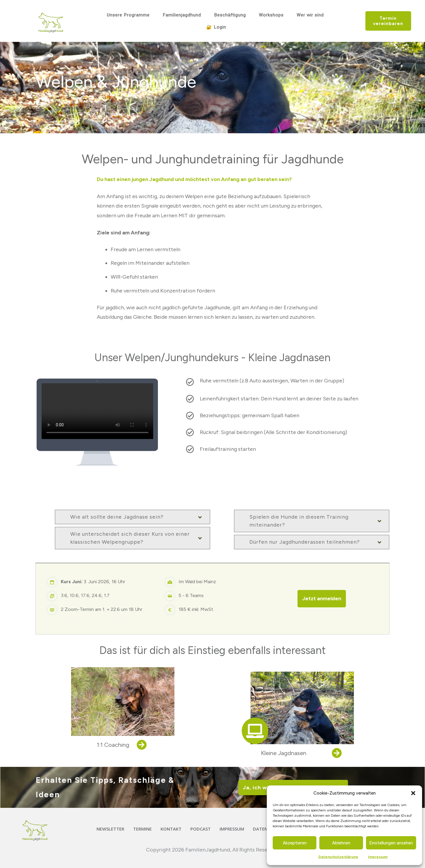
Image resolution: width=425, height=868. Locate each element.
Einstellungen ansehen (391, 843)
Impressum (378, 857)
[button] (413, 793)
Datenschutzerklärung (338, 857)
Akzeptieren (295, 843)
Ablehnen (341, 843)
